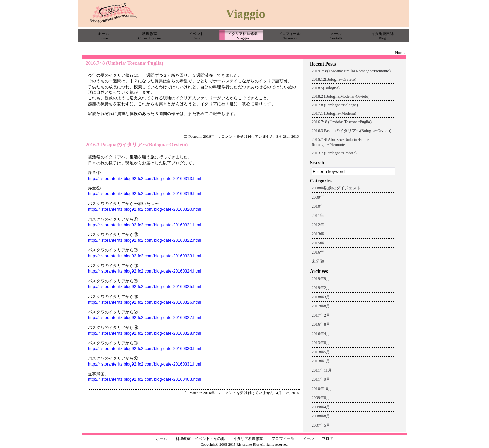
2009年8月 (321, 398)
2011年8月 (321, 379)
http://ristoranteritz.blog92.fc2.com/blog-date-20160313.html (145, 179)
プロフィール (283, 438)
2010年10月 (322, 389)
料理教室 (183, 438)
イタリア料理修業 (248, 438)
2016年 (209, 136)
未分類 (318, 261)
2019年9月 (321, 279)
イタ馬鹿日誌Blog (382, 36)
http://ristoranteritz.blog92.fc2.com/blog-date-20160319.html (145, 194)
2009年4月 (321, 407)
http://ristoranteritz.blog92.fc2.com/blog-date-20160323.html (145, 256)
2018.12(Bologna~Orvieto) (334, 79)
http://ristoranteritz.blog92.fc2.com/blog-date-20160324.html (145, 271)
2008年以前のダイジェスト (336, 188)
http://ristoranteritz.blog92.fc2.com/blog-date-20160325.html (145, 287)
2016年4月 (321, 334)
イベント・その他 (210, 438)
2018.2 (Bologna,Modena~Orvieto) (341, 96)
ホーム (161, 438)
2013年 (318, 234)
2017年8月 (321, 306)
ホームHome (103, 36)
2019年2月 (321, 288)
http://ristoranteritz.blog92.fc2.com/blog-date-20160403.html (145, 379)
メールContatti (336, 36)
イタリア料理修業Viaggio (243, 36)
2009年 (318, 197)
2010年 (318, 206)
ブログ (328, 438)
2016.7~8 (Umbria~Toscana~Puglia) (124, 63)
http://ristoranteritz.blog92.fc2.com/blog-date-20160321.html (145, 225)
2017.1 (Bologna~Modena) (334, 113)
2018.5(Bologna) (326, 88)
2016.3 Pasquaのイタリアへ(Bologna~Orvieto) (137, 145)
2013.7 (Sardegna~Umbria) (334, 153)
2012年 (318, 225)
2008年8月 (321, 416)
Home (400, 53)
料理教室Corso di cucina (150, 36)
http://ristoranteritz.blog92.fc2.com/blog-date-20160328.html (145, 333)
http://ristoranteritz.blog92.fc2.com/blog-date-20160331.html (145, 364)
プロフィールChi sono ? (289, 36)
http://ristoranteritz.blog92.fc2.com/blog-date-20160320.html (145, 209)
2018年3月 (321, 297)
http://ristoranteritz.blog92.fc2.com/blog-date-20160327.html (145, 318)
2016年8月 (321, 324)
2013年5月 (321, 352)
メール (308, 438)
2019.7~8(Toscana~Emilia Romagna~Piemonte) (351, 71)
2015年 (318, 243)
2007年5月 (321, 425)
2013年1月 (321, 361)
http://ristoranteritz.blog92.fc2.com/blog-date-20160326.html (145, 302)
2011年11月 (322, 370)
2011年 (318, 216)
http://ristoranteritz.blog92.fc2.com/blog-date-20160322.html (145, 240)
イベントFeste (196, 36)
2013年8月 (321, 343)
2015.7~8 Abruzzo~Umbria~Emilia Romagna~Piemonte (341, 142)
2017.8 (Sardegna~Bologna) (335, 105)
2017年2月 (321, 315)
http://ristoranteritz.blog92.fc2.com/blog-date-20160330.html (145, 349)
